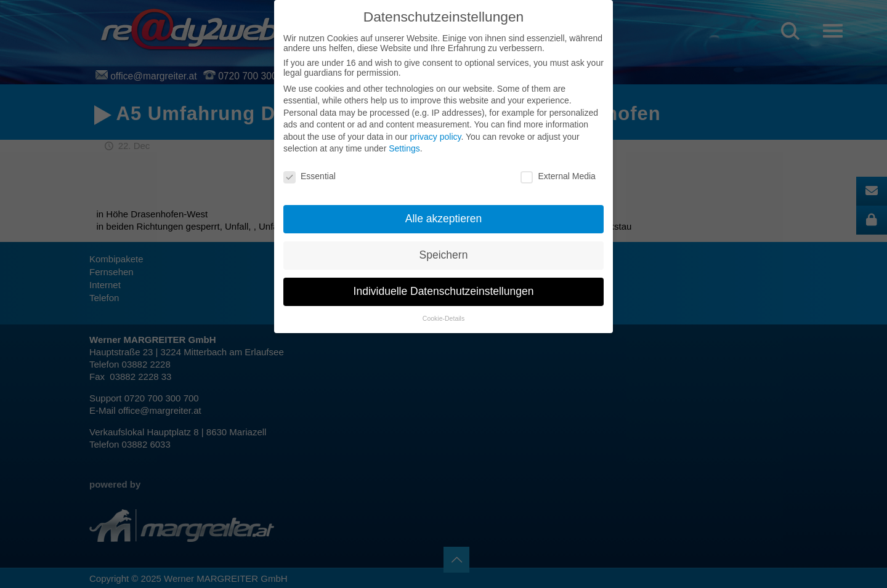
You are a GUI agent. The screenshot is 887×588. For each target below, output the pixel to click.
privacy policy (435, 137)
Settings (404, 148)
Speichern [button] (444, 255)
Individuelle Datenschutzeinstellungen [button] (444, 291)
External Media (558, 176)
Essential (310, 176)
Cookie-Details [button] (443, 318)
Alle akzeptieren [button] (444, 219)
